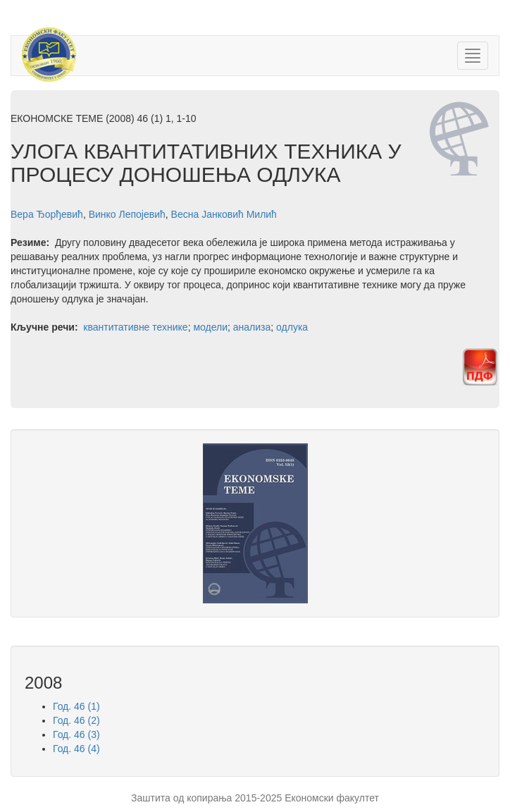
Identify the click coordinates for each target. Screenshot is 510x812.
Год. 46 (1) (76, 706)
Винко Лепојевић (127, 214)
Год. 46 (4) (76, 749)
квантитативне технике (135, 327)
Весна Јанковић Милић (224, 214)
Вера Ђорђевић (47, 214)
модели (210, 327)
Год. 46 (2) (76, 720)
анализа (252, 327)
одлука (292, 327)
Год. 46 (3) (76, 734)
